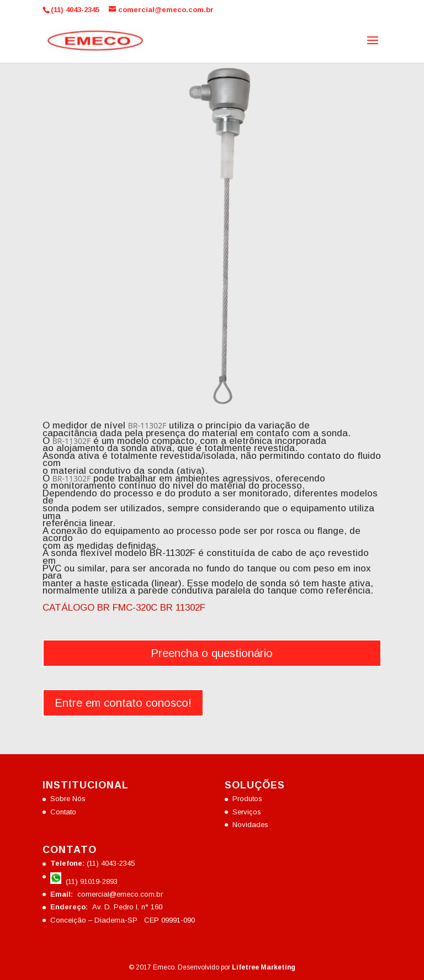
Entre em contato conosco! (123, 703)
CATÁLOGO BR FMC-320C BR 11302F (124, 608)
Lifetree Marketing (264, 967)
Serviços (247, 812)
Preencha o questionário (212, 653)
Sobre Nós (68, 799)
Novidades (250, 825)
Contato (63, 812)
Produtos (247, 799)
